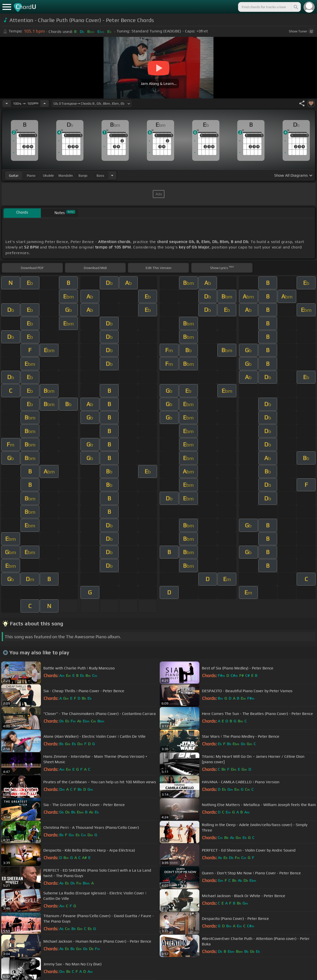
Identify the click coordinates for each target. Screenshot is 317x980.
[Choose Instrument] (112, 175)
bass (100, 175)
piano (31, 175)
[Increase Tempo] (45, 103)
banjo (83, 175)
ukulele (48, 175)
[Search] (295, 7)
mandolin (66, 175)
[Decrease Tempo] (7, 103)
